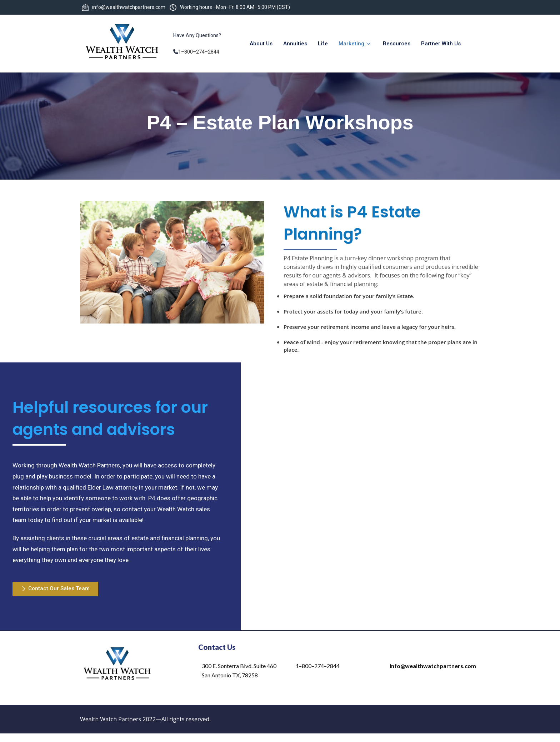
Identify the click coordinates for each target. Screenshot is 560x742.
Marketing (355, 44)
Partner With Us (441, 44)
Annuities (295, 44)
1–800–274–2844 (199, 52)
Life (323, 44)
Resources (397, 44)
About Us (261, 44)
